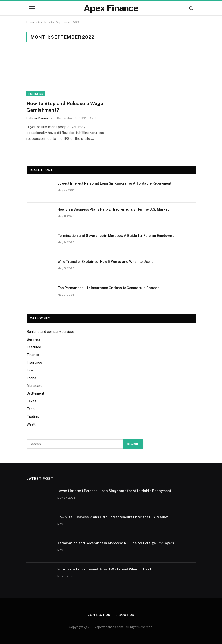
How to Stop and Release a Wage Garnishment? (65, 107)
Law (30, 370)
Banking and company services (51, 332)
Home (31, 22)
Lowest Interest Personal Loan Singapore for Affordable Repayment (115, 183)
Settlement (35, 393)
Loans (31, 378)
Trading (33, 417)
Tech (31, 409)
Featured (34, 347)
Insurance (34, 363)
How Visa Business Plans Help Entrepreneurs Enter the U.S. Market (113, 209)
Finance (33, 355)
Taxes (31, 401)
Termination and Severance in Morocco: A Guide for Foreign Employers (116, 236)
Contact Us (99, 615)
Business (36, 94)
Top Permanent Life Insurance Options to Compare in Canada (109, 288)
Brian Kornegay (41, 118)
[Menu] (32, 8)
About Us (125, 615)
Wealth (32, 424)
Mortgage (34, 386)
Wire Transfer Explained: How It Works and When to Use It (105, 262)
